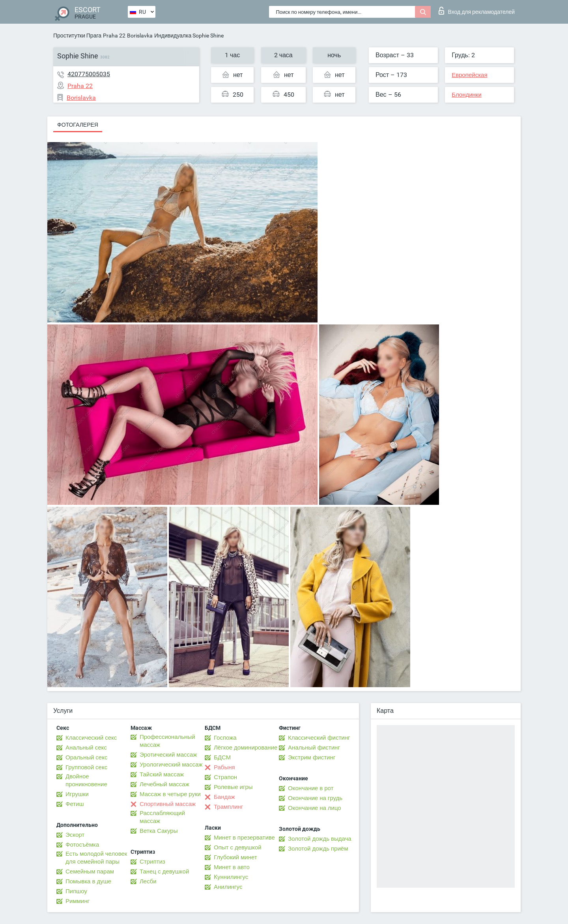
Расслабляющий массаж (162, 817)
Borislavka (140, 36)
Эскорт (75, 835)
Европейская (469, 75)
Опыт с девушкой (238, 847)
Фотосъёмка (82, 845)
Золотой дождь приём (318, 849)
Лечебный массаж (164, 784)
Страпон (225, 777)
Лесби (148, 881)
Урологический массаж (171, 765)
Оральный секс (86, 757)
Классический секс (91, 738)
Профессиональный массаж (167, 741)
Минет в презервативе (244, 838)
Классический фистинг (319, 738)
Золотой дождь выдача (320, 839)
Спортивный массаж (168, 804)
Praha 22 (114, 36)
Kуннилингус (231, 877)
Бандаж (224, 797)
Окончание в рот (311, 788)
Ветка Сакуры (159, 831)
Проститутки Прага (77, 36)
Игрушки (77, 794)
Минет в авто (232, 867)
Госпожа (225, 738)
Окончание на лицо (315, 808)
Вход (477, 11)
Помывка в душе (88, 881)
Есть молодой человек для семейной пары (96, 858)
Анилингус (228, 887)
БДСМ (222, 757)
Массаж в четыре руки (170, 794)
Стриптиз (152, 862)
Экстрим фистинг (312, 757)
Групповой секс (86, 767)
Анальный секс (86, 748)
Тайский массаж (162, 774)
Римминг (78, 901)
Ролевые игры (233, 787)
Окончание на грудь (315, 798)
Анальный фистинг (314, 748)
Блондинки (467, 95)
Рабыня (224, 767)
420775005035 (89, 74)
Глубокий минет (235, 857)
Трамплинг (228, 807)
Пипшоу (76, 891)
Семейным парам (90, 872)
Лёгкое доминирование (246, 748)
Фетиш (75, 804)
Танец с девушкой (164, 872)
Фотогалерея (78, 125)
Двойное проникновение (86, 780)
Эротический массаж (168, 755)
